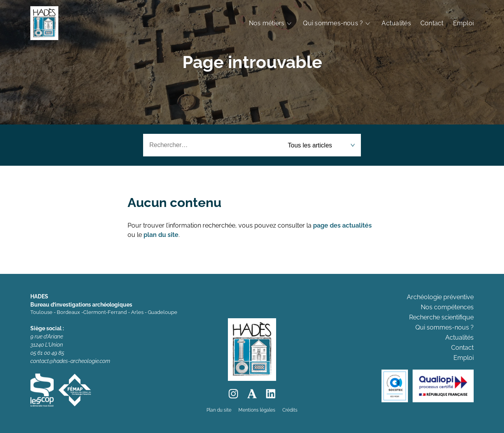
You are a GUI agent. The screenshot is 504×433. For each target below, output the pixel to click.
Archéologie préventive (440, 297)
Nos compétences (447, 307)
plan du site (161, 235)
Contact (432, 23)
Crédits (290, 410)
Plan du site (219, 410)
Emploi (463, 23)
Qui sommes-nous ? (333, 23)
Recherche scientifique (441, 317)
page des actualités (342, 225)
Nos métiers (267, 23)
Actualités (396, 23)
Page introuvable (252, 62)
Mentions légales (257, 410)
